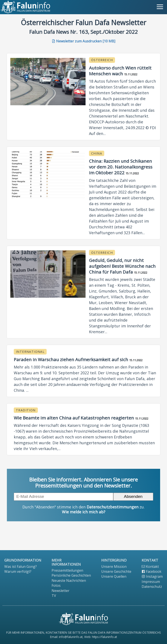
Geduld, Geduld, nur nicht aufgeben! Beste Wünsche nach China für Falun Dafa (122, 266)
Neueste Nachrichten (69, 581)
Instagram (152, 576)
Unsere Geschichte (116, 571)
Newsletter (61, 591)
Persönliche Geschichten (71, 575)
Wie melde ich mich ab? (84, 512)
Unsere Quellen (114, 576)
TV (54, 596)
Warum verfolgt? (18, 571)
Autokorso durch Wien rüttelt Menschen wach (120, 71)
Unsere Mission (114, 567)
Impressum (151, 582)
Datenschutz (152, 587)
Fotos (56, 585)
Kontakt (150, 567)
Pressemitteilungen (67, 570)
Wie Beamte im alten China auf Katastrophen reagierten (74, 418)
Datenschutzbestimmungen (113, 507)
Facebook (152, 571)
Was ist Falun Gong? (21, 567)
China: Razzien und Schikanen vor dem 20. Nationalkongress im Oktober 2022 (121, 167)
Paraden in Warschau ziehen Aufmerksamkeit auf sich (71, 359)
